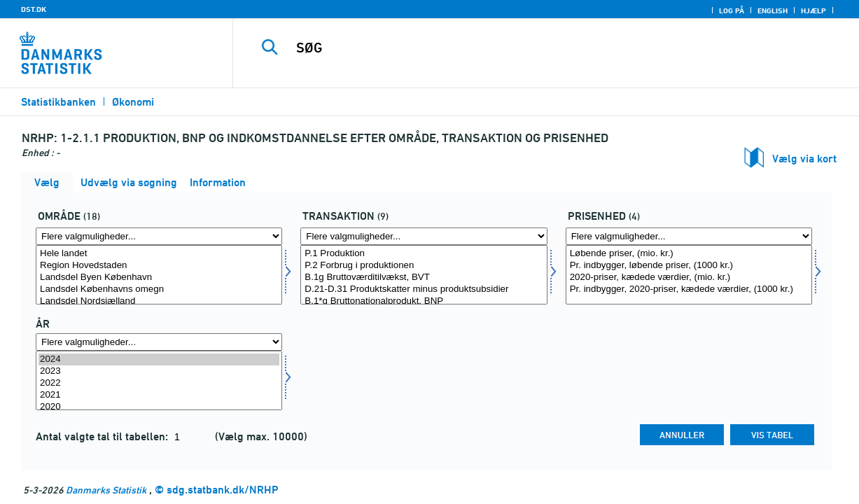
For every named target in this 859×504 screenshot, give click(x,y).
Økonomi (133, 102)
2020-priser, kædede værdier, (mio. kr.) (689, 278)
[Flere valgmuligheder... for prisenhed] (689, 236)
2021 (159, 395)
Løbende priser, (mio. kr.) (689, 254)
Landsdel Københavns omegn (159, 289)
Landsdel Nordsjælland (159, 301)
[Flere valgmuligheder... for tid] (159, 342)
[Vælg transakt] (424, 275)
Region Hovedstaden (159, 266)
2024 (159, 359)
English (773, 10)
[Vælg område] (159, 275)
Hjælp (813, 10)
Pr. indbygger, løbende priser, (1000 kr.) (689, 266)
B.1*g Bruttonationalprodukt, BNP (424, 301)
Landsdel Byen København (159, 278)
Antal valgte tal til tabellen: (103, 436)
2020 (159, 407)
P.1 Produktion (424, 254)
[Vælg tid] (159, 380)
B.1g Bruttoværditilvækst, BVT (424, 278)
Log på (732, 10)
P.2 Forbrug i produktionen (424, 266)
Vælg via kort (804, 159)
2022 (159, 383)
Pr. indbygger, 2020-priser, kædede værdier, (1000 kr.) (689, 289)
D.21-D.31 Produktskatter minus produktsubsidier (424, 289)
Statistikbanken (58, 102)
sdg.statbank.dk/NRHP (223, 490)
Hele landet (159, 254)
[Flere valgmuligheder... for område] (159, 236)
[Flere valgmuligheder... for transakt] (424, 236)
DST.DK (34, 9)
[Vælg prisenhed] (689, 275)
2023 (159, 371)
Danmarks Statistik (106, 490)
